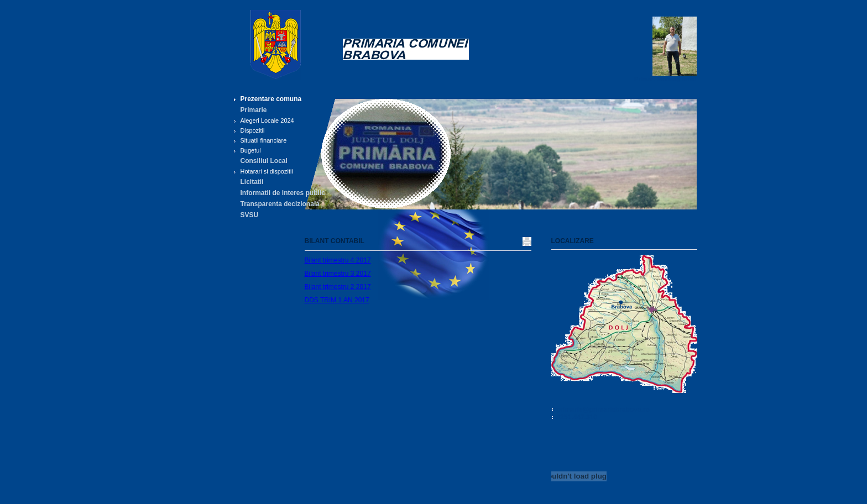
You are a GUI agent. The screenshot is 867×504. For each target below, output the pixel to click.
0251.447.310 (577, 417)
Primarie (254, 110)
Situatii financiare (264, 140)
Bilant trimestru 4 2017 (338, 260)
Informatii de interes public (283, 193)
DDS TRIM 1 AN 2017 (337, 300)
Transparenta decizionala (280, 204)
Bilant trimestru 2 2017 (338, 287)
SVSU (250, 215)
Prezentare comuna (271, 99)
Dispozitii (253, 130)
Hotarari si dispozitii (267, 171)
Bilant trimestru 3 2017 (338, 274)
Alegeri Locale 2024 (267, 120)
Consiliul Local (264, 161)
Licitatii (252, 182)
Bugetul (251, 150)
